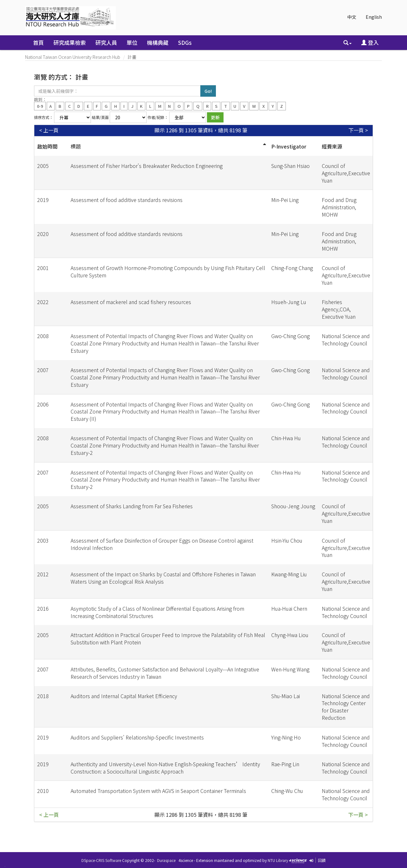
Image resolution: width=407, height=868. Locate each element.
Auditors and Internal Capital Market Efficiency (124, 696)
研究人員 (106, 42)
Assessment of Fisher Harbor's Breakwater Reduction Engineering (147, 166)
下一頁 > (358, 130)
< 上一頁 (49, 130)
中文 (352, 17)
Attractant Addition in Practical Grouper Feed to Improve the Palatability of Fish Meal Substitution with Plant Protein (168, 639)
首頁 (38, 42)
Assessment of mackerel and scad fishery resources (131, 302)
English (374, 17)
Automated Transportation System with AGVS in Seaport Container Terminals (158, 791)
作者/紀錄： (158, 117)
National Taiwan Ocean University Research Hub (73, 57)
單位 (132, 42)
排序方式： (44, 117)
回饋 (322, 860)
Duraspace (166, 860)
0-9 (40, 106)
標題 (76, 146)
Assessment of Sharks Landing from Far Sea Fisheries (132, 506)
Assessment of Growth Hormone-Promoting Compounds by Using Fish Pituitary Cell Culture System (168, 271)
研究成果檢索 (70, 42)
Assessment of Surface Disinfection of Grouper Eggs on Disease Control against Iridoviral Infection (162, 544)
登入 (370, 42)
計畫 (132, 57)
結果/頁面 (100, 117)
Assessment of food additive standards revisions (127, 200)
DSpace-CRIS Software (101, 860)
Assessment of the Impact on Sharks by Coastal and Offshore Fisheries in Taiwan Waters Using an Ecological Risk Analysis (163, 578)
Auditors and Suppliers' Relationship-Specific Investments (137, 737)
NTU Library (278, 860)
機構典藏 (158, 42)
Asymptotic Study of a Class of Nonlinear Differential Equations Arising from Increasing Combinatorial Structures (157, 612)
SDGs (185, 42)
